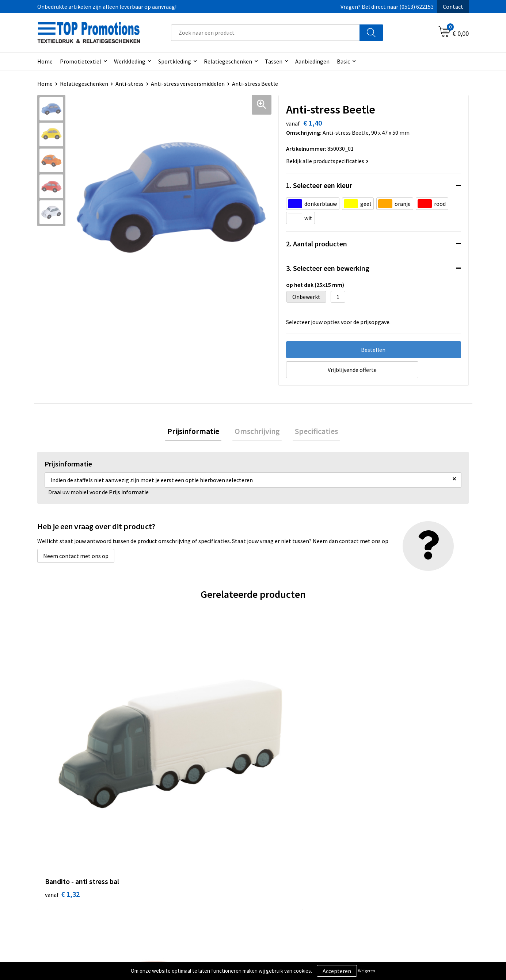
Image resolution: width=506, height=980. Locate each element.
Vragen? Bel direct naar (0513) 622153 (387, 7)
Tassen (274, 61)
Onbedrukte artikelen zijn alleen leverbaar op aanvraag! (107, 7)
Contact (453, 7)
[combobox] (265, 33)
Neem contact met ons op (76, 558)
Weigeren (367, 971)
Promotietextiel (81, 61)
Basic (343, 61)
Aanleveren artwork (394, 872)
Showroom (383, 861)
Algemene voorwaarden (292, 861)
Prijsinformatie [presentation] (198, 432)
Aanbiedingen (312, 61)
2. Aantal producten (317, 244)
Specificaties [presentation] (312, 432)
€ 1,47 (386, 739)
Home (45, 61)
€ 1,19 (170, 739)
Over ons (166, 861)
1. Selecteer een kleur (319, 185)
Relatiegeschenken (228, 61)
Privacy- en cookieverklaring (297, 872)
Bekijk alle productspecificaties (327, 161)
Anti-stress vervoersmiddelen (188, 84)
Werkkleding (130, 61)
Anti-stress (130, 84)
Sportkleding (175, 61)
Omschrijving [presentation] (257, 432)
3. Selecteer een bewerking (328, 268)
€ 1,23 (278, 750)
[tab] (198, 432)
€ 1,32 (62, 739)
